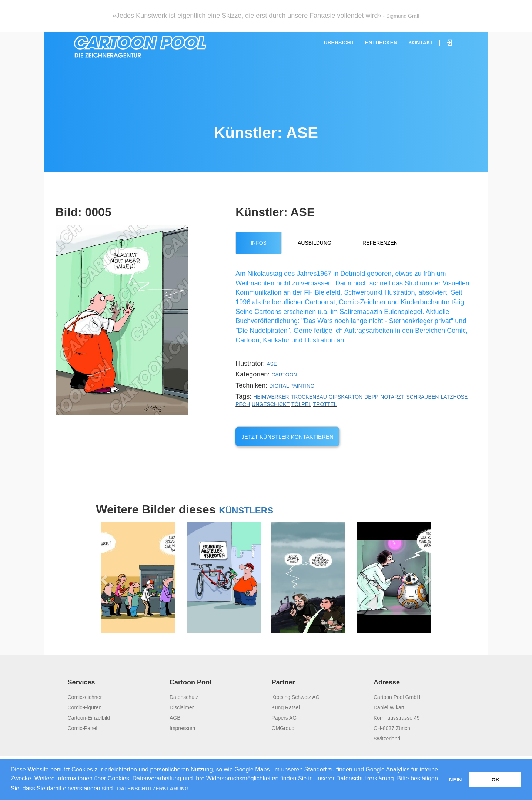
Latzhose (454, 397)
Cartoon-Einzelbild (89, 718)
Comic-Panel (83, 728)
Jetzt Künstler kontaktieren (287, 437)
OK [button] (495, 780)
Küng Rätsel (286, 707)
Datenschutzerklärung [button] (153, 789)
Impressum (182, 728)
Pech (243, 404)
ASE (272, 364)
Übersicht (339, 43)
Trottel (325, 404)
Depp (371, 397)
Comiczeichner (85, 697)
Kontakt (421, 43)
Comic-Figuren (85, 707)
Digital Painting (292, 386)
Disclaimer (182, 707)
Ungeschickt (271, 404)
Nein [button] (455, 780)
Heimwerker (271, 397)
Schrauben (422, 397)
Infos (259, 243)
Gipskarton (346, 397)
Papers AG (284, 718)
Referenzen (380, 243)
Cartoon (284, 375)
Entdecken (381, 43)
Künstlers (246, 510)
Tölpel (301, 404)
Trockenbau (309, 397)
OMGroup (283, 728)
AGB (175, 718)
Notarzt (392, 397)
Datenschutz (184, 697)
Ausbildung (314, 243)
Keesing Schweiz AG (296, 697)
